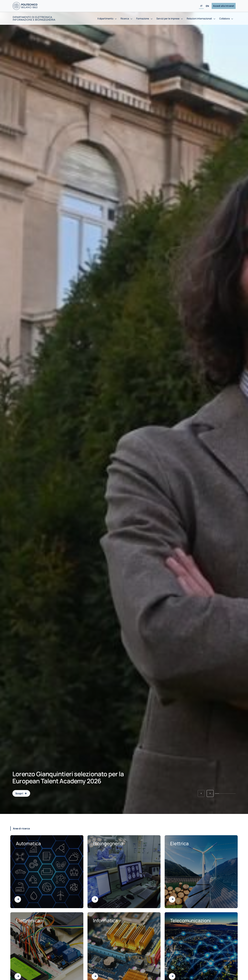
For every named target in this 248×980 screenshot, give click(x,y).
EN (207, 6)
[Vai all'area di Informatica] (95, 976)
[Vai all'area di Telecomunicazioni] (172, 976)
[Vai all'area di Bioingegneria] (95, 899)
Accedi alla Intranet (224, 6)
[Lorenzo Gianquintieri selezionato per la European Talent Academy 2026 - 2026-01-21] (21, 793)
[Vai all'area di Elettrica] (172, 899)
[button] (201, 793)
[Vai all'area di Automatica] (18, 899)
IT (201, 6)
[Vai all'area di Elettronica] (18, 976)
